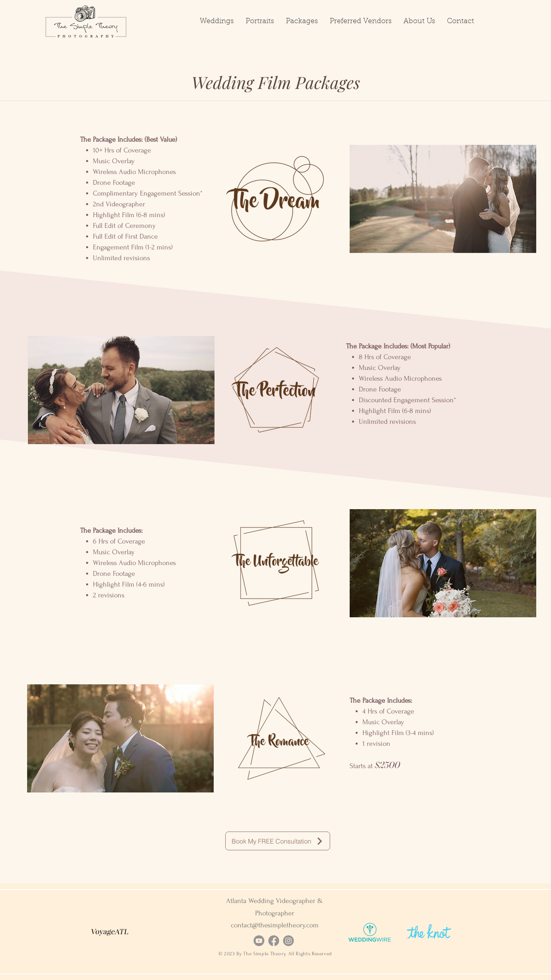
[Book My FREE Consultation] (278, 841)
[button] (217, 22)
